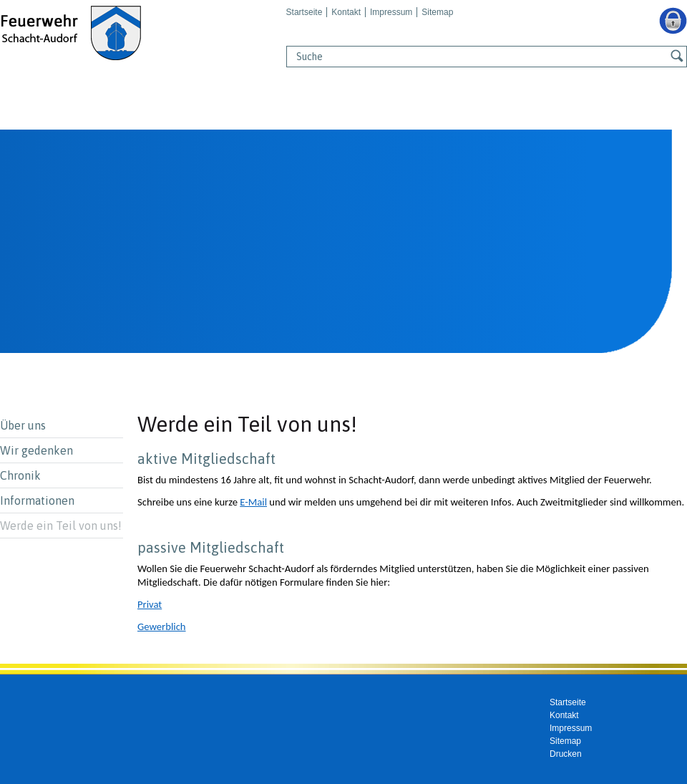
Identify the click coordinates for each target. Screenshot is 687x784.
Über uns (23, 425)
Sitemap (437, 12)
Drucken (566, 754)
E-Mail (253, 502)
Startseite (304, 12)
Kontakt (346, 12)
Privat (150, 604)
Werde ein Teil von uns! (61, 526)
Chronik (20, 475)
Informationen (37, 500)
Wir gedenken (36, 450)
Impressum (391, 12)
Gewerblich (162, 626)
